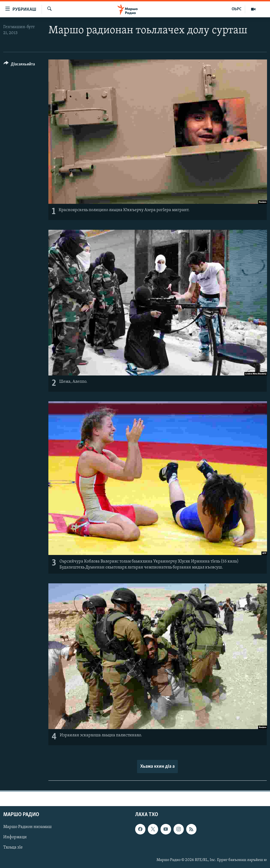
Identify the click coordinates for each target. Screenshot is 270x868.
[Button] (19, 65)
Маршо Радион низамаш (27, 827)
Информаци (15, 837)
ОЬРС (237, 9)
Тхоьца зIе (13, 848)
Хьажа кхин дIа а (157, 766)
